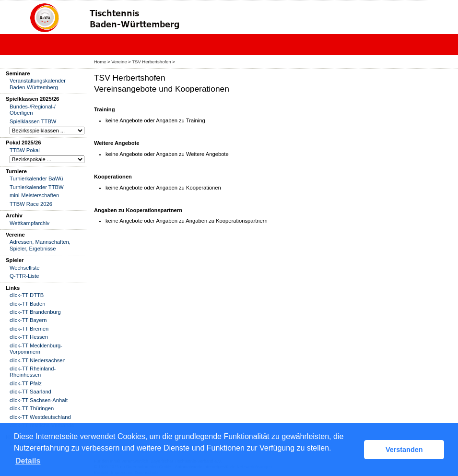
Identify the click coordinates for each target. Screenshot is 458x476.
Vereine (119, 62)
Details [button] (28, 461)
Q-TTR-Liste (24, 276)
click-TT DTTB (27, 295)
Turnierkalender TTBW (37, 187)
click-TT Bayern (28, 320)
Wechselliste (25, 268)
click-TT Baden (27, 304)
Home (100, 62)
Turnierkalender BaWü (36, 178)
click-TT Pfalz (26, 383)
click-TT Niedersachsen (38, 360)
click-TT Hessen (29, 337)
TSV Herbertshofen (151, 62)
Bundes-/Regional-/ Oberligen (33, 110)
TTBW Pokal (25, 150)
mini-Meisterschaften (34, 195)
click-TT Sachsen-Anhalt (39, 400)
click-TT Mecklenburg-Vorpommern (36, 349)
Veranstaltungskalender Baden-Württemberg (38, 84)
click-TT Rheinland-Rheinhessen (33, 372)
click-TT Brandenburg (35, 312)
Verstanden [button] (404, 450)
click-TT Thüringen (32, 408)
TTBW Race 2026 (31, 204)
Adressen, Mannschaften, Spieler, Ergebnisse (40, 245)
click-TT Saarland (30, 392)
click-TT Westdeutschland (40, 417)
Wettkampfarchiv (29, 223)
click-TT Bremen (29, 329)
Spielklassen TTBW (33, 121)
